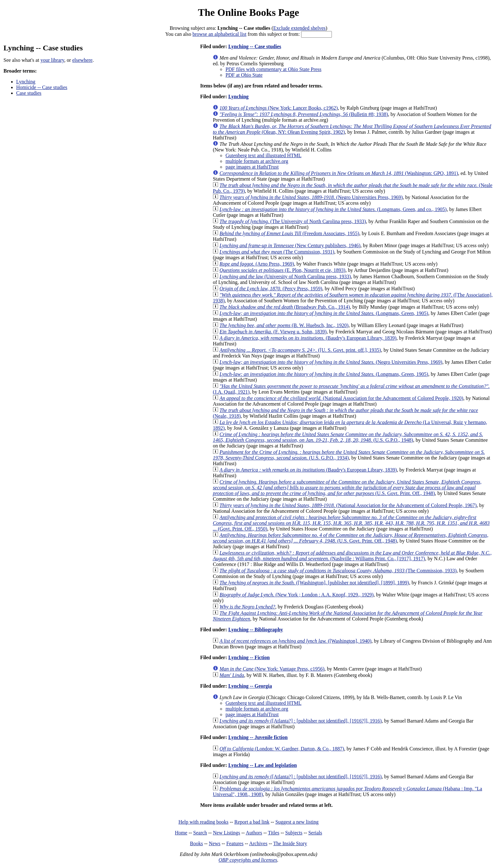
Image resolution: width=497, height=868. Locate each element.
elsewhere (82, 60)
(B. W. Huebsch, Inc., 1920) (284, 325)
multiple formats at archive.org (257, 161)
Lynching (26, 82)
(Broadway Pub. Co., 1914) (284, 307)
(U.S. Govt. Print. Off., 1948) (347, 488)
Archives (258, 843)
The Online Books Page (248, 12)
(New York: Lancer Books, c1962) (278, 108)
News (215, 843)
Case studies (29, 93)
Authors (254, 833)
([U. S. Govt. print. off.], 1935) (300, 350)
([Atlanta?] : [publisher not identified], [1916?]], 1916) (300, 721)
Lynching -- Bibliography (256, 630)
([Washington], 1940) (295, 641)
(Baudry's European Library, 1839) (308, 338)
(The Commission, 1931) (277, 252)
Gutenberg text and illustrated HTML (263, 155)
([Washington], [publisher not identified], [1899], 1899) (314, 583)
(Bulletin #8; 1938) (304, 114)
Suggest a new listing (297, 822)
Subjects (294, 833)
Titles (274, 833)
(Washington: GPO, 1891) (339, 173)
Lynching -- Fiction (249, 657)
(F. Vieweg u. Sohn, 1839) (273, 332)
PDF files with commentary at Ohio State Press (273, 69)
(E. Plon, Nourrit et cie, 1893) (282, 270)
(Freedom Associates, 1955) (289, 233)
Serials (315, 833)
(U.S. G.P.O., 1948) (348, 437)
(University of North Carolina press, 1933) (285, 276)
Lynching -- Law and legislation (262, 765)
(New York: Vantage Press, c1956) (272, 669)
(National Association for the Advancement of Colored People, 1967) (348, 505)
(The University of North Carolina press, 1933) (293, 221)
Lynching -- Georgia (250, 686)
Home (181, 833)
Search (200, 833)
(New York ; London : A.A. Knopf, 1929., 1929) (296, 595)
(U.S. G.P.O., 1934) (349, 455)
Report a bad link (252, 822)
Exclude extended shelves (299, 28)
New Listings (227, 833)
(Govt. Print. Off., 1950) (351, 523)
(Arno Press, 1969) (257, 264)
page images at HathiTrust (252, 167)
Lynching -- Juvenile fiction (258, 737)
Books (196, 843)
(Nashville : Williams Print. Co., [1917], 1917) (352, 556)
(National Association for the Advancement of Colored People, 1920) (341, 398)
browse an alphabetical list (219, 34)
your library (52, 60)
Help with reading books (203, 822)
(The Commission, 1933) (338, 571)
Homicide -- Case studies (42, 87)
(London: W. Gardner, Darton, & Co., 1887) (282, 749)
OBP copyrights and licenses (248, 860)
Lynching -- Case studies (255, 46)
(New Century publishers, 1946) (290, 245)
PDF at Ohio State (244, 75)
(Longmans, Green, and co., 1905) (333, 209)
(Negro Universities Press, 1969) (311, 197)
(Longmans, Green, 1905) (324, 313)
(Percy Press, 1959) (271, 289)
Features (235, 843)
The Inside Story (290, 843)
